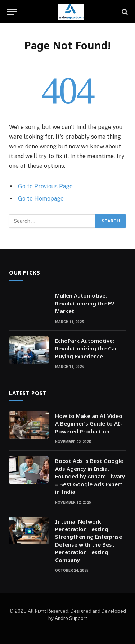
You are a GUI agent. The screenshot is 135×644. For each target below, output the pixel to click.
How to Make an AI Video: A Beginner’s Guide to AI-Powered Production (89, 424)
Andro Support (71, 618)
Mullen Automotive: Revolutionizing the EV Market (85, 303)
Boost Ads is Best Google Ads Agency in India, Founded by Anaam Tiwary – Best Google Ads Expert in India (90, 476)
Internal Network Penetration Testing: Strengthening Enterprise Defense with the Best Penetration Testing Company (89, 541)
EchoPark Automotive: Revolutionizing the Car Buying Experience (86, 348)
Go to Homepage (41, 199)
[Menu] (12, 12)
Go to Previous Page (45, 186)
